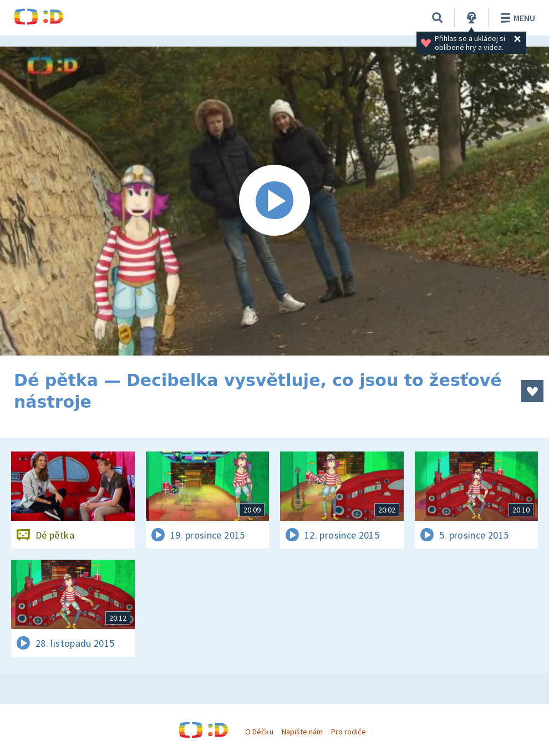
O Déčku (259, 732)
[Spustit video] (274, 201)
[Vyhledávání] (438, 18)
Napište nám (302, 732)
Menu (516, 18)
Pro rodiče (349, 732)
